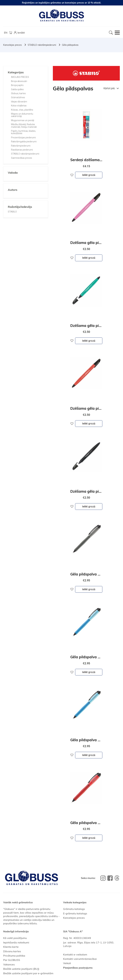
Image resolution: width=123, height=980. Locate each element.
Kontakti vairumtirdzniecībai (80, 959)
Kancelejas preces (12, 45)
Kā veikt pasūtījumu (15, 938)
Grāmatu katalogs (74, 909)
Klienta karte (11, 947)
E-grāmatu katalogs (75, 913)
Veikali (67, 963)
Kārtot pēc (109, 88)
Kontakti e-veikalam (75, 954)
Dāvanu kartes (12, 951)
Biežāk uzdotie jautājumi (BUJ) (21, 969)
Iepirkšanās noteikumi (16, 942)
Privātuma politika (14, 956)
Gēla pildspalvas (70, 45)
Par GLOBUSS (12, 960)
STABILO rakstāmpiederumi (42, 45)
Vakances (9, 964)
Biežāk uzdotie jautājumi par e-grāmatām (28, 973)
